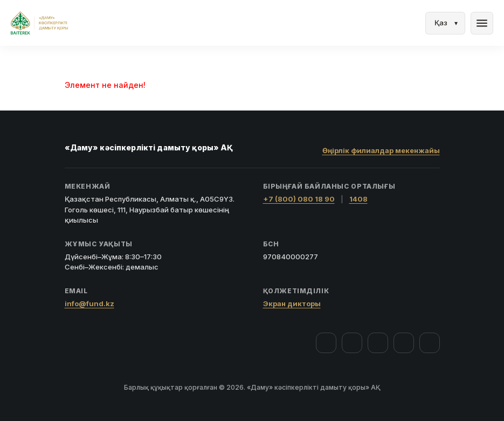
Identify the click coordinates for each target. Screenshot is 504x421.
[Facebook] (326, 343)
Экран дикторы (292, 303)
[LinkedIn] (430, 343)
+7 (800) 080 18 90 (299, 199)
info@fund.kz (89, 303)
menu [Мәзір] (482, 23)
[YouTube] (378, 343)
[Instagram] (352, 343)
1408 (358, 199)
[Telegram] (404, 343)
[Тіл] (445, 23)
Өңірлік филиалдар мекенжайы (381, 150)
